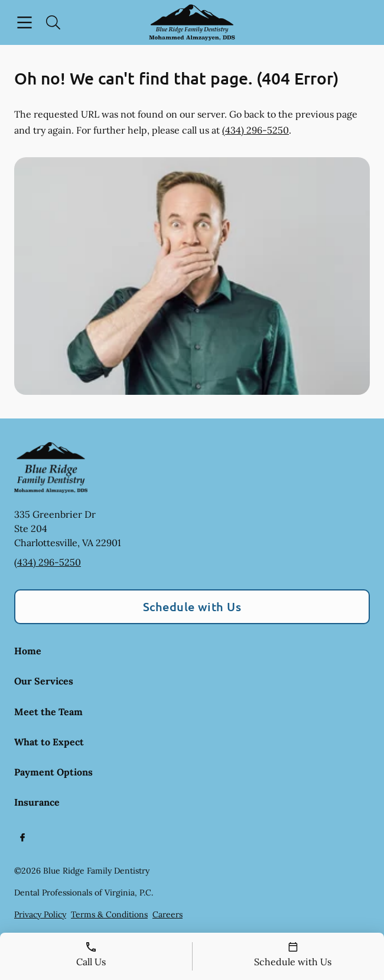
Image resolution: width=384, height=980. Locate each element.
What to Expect (49, 742)
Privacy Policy (40, 914)
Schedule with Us (192, 606)
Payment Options (53, 772)
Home (28, 651)
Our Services (44, 681)
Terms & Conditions (109, 914)
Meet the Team (48, 712)
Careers (167, 914)
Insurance (37, 802)
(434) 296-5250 (256, 130)
